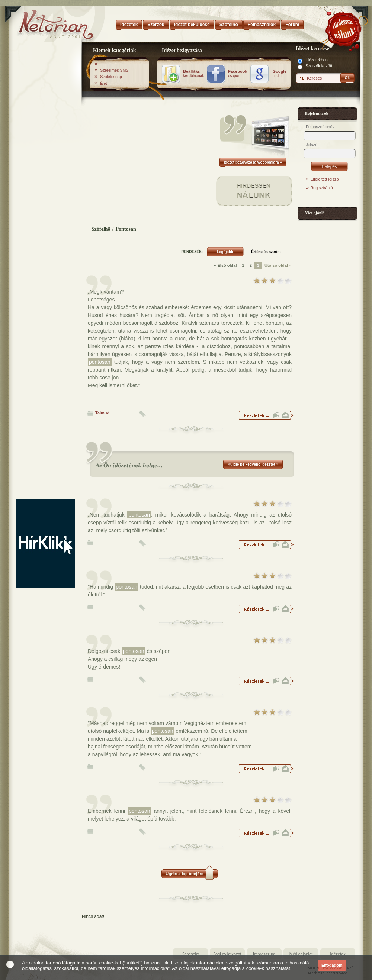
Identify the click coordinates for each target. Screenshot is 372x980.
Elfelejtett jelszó (324, 179)
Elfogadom (332, 965)
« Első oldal (225, 265)
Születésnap (111, 77)
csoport (238, 74)
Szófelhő (101, 229)
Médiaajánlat (301, 954)
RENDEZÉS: (192, 252)
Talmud (102, 413)
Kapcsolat (190, 954)
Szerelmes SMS (114, 70)
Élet (103, 83)
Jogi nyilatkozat (227, 954)
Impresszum (264, 954)
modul (279, 74)
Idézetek (338, 954)
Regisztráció (322, 188)
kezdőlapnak (193, 74)
